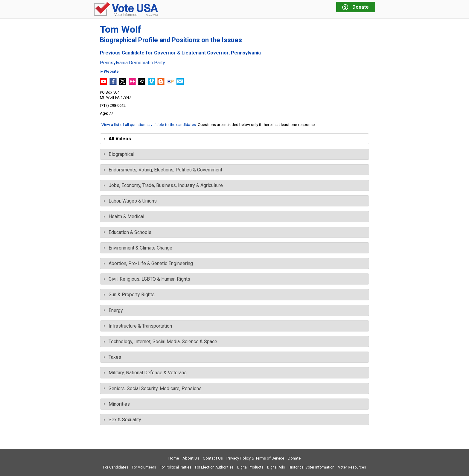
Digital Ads (276, 467)
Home (174, 458)
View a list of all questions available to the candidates (149, 124)
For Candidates (116, 467)
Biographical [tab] (119, 154)
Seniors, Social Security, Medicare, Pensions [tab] (153, 388)
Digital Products (250, 467)
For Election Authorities (214, 467)
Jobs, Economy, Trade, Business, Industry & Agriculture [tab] (163, 185)
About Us (191, 458)
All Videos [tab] (117, 139)
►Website (109, 72)
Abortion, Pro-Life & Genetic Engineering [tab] (148, 263)
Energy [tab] (113, 310)
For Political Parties (176, 467)
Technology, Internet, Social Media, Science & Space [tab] (160, 342)
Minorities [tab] (117, 404)
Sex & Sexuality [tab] (122, 420)
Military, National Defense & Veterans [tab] (145, 373)
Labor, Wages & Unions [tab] (130, 201)
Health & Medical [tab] (124, 216)
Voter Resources (352, 467)
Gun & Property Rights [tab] (129, 295)
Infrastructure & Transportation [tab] (138, 326)
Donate (294, 458)
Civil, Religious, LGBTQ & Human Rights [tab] (147, 279)
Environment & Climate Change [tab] (138, 248)
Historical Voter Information (312, 467)
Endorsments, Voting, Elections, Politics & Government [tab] (163, 170)
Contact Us (213, 458)
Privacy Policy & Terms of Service (255, 458)
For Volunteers (144, 467)
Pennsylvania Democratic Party (133, 63)
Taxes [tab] (112, 357)
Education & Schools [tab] (128, 232)
